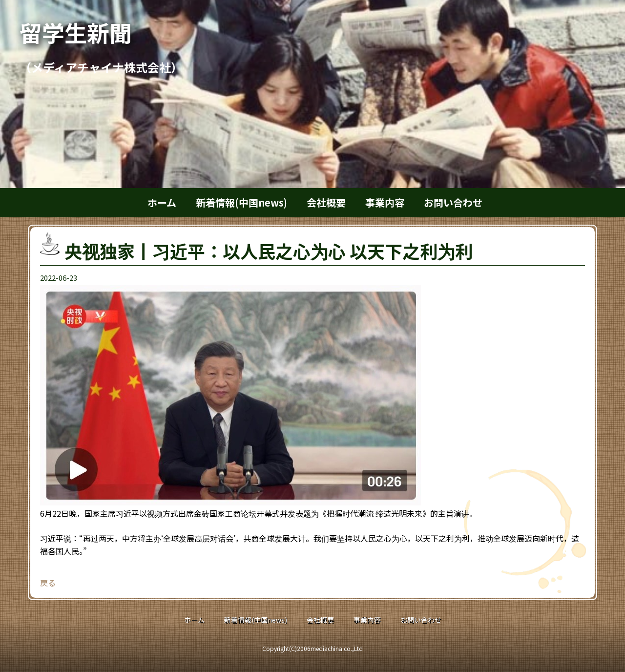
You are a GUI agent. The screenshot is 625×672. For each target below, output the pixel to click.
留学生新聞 (87, 32)
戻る (48, 583)
